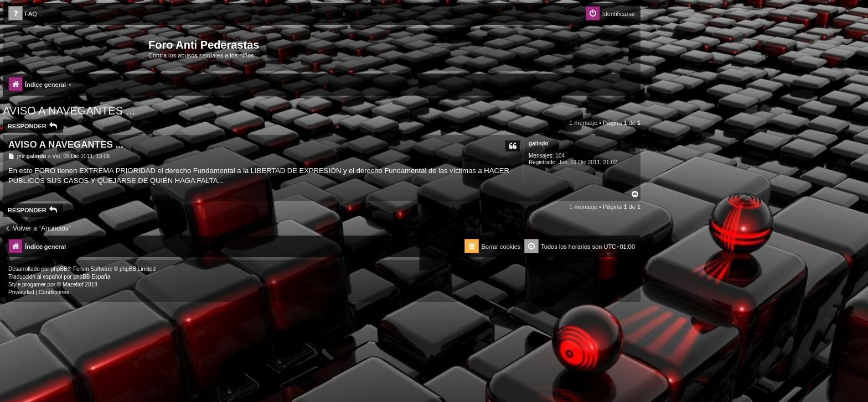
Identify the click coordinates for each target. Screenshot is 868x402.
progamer (34, 284)
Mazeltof (73, 284)
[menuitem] (23, 14)
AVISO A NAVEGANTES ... (69, 111)
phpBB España (92, 277)
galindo (539, 143)
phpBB (59, 269)
